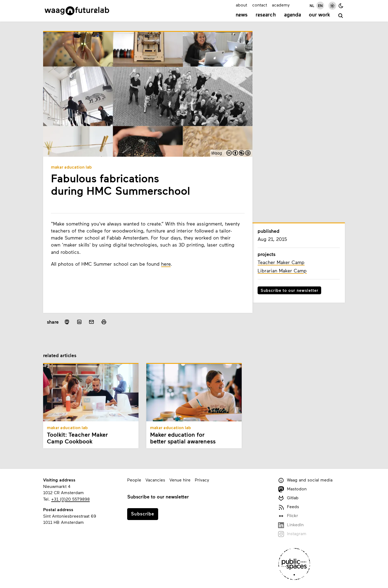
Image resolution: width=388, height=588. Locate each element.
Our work (319, 15)
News (242, 15)
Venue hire (180, 480)
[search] (341, 16)
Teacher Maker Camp (281, 262)
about (241, 5)
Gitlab (288, 498)
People (134, 480)
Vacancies (155, 480)
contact (260, 5)
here (166, 264)
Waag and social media (305, 480)
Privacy (202, 480)
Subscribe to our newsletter (290, 290)
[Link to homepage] (77, 11)
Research (266, 15)
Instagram (292, 534)
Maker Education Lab (71, 167)
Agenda (292, 15)
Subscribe (143, 514)
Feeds (289, 507)
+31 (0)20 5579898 (70, 499)
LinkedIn (291, 525)
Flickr (288, 516)
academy (281, 5)
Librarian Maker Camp (282, 271)
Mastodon (292, 489)
